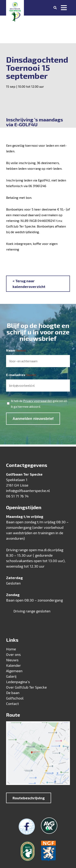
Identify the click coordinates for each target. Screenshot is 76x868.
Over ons (13, 654)
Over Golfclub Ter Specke (26, 687)
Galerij (11, 676)
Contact (12, 704)
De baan (13, 693)
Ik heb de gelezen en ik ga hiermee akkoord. (39, 403)
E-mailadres (21, 375)
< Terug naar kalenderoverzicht (29, 284)
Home (11, 649)
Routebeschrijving (29, 798)
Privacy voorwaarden (38, 401)
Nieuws (12, 660)
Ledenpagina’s (18, 682)
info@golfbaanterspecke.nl (28, 491)
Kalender (13, 665)
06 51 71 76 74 (17, 496)
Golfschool (15, 698)
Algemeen (14, 671)
